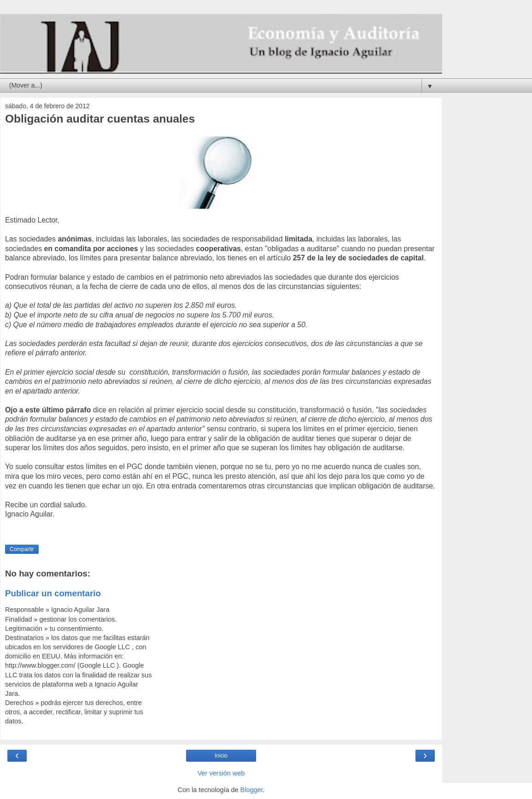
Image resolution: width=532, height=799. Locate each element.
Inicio (221, 756)
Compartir (22, 549)
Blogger (252, 790)
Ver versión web (221, 773)
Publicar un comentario (53, 593)
